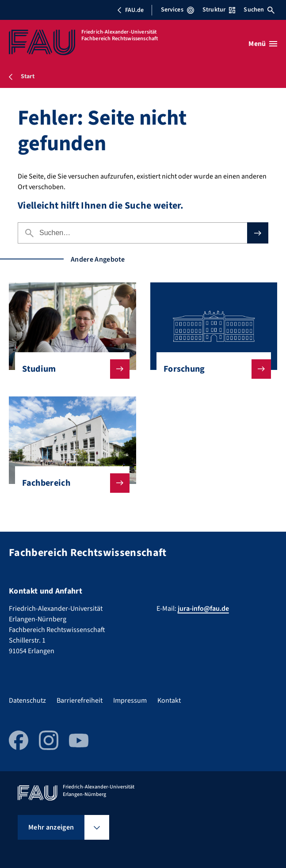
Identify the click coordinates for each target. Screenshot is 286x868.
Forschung (210, 369)
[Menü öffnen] (263, 44)
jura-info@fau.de (203, 609)
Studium (69, 369)
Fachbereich (69, 483)
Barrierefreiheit (80, 700)
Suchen (259, 10)
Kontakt (169, 700)
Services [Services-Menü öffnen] (177, 10)
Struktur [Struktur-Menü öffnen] (219, 10)
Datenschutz (27, 700)
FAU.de (130, 10)
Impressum (130, 700)
